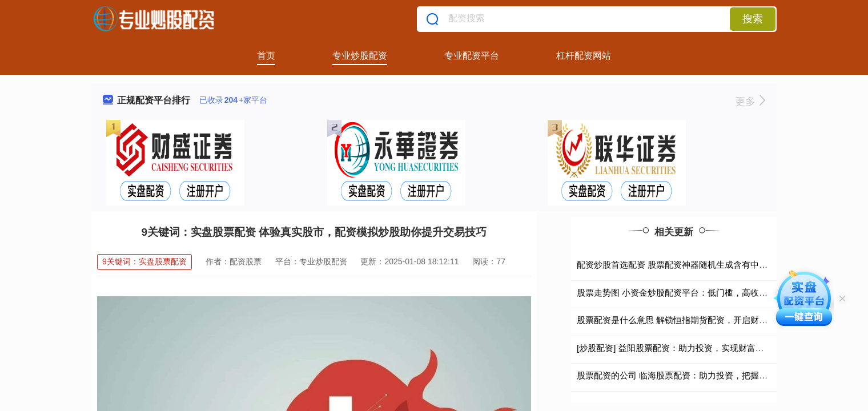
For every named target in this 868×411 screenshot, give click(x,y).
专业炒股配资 (360, 56)
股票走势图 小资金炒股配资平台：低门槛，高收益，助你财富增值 (702, 293)
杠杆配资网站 (584, 56)
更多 (750, 102)
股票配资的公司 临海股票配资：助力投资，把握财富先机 (685, 375)
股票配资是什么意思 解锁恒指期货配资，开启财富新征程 (685, 320)
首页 (266, 56)
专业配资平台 (472, 56)
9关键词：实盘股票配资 (144, 261)
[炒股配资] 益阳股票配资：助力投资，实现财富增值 (675, 348)
